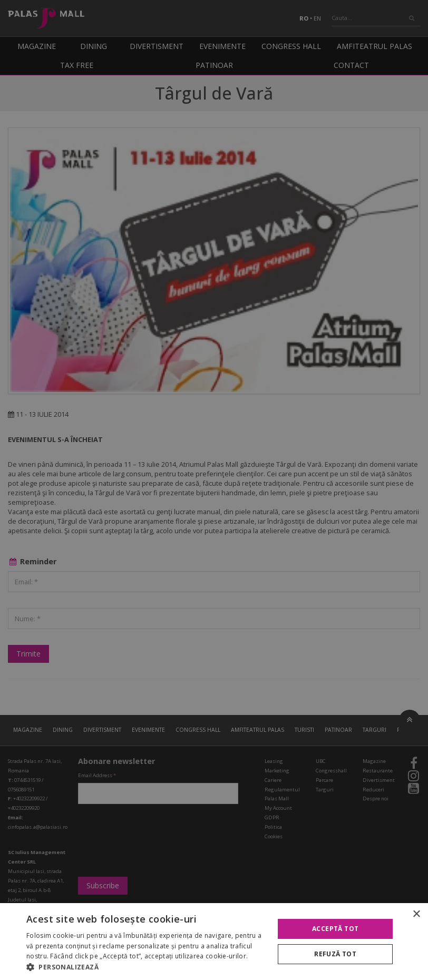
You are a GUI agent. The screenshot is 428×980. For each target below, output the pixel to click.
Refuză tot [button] (335, 954)
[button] (147, 967)
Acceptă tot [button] (335, 929)
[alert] (214, 490)
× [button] (416, 914)
